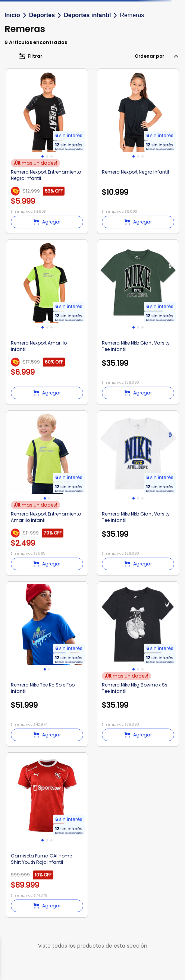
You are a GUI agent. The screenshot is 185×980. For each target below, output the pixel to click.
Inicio (12, 15)
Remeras (132, 15)
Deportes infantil (87, 15)
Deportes (42, 15)
